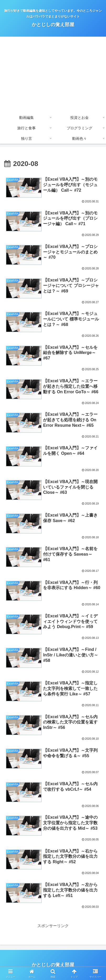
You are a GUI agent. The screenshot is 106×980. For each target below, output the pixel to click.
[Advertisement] (53, 74)
